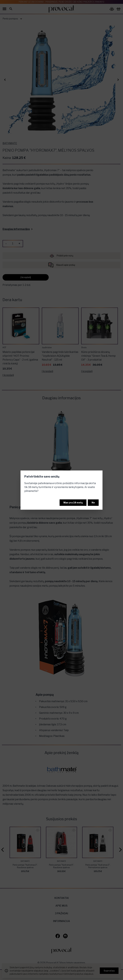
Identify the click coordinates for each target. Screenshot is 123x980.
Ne (93, 503)
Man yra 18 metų (73, 503)
